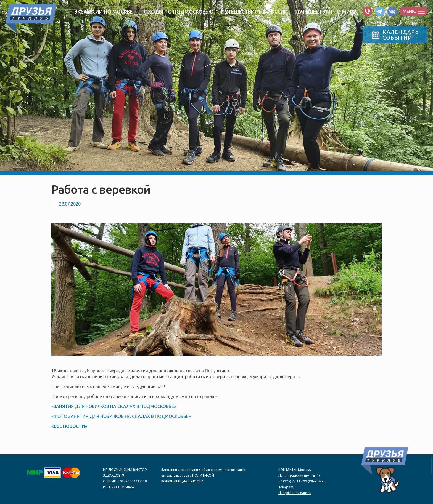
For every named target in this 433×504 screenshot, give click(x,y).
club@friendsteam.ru (295, 493)
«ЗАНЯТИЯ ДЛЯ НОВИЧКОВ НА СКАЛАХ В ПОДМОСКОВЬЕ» (114, 406)
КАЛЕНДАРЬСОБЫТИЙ (395, 35)
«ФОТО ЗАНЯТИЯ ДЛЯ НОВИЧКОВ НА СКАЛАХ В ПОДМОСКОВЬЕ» (121, 416)
